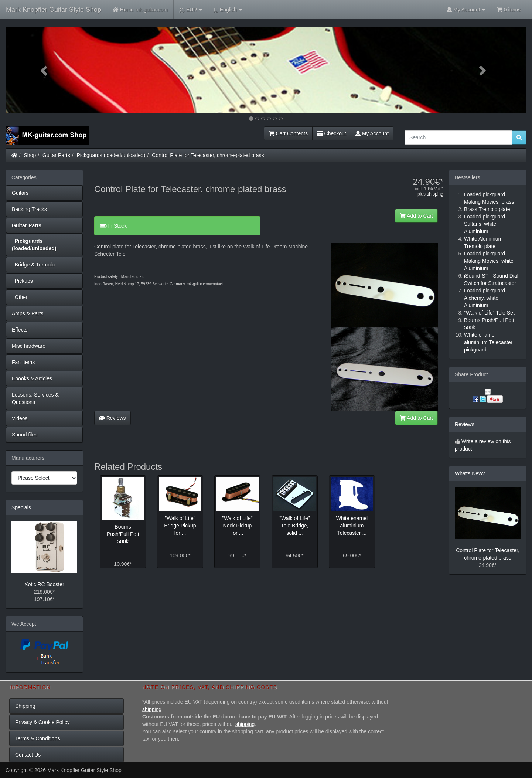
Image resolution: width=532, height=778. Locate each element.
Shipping (25, 706)
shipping (435, 194)
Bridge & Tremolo (33, 265)
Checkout (332, 133)
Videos (20, 418)
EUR (191, 10)
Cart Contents (288, 133)
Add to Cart (416, 216)
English (228, 10)
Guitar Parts (56, 155)
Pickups (22, 281)
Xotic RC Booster (44, 584)
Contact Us (28, 755)
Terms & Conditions (37, 738)
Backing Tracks (29, 209)
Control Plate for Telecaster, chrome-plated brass (208, 155)
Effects (20, 330)
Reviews (112, 418)
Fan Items (23, 362)
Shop (30, 155)
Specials (21, 507)
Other (20, 297)
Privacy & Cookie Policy (42, 722)
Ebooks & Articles (32, 378)
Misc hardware (29, 346)
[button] (45, 70)
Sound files (25, 435)
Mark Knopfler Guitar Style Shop (54, 10)
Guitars (20, 193)
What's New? (470, 473)
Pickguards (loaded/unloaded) (111, 155)
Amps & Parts (28, 313)
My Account (372, 133)
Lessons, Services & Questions (35, 398)
